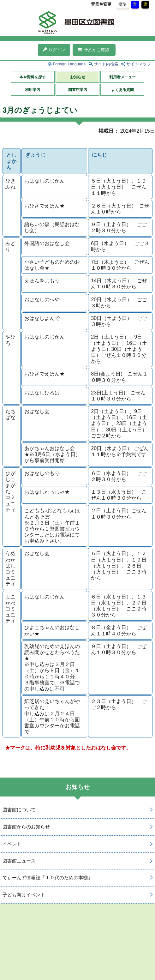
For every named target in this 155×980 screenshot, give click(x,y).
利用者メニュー (122, 77)
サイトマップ (139, 64)
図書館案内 (78, 90)
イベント (12, 844)
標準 (122, 4)
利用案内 (33, 90)
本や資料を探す (33, 77)
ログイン (54, 50)
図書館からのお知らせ (26, 827)
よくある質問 (122, 90)
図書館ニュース (19, 861)
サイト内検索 (106, 64)
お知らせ (78, 77)
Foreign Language (69, 64)
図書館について (19, 810)
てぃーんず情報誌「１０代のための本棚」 (48, 878)
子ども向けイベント (24, 895)
